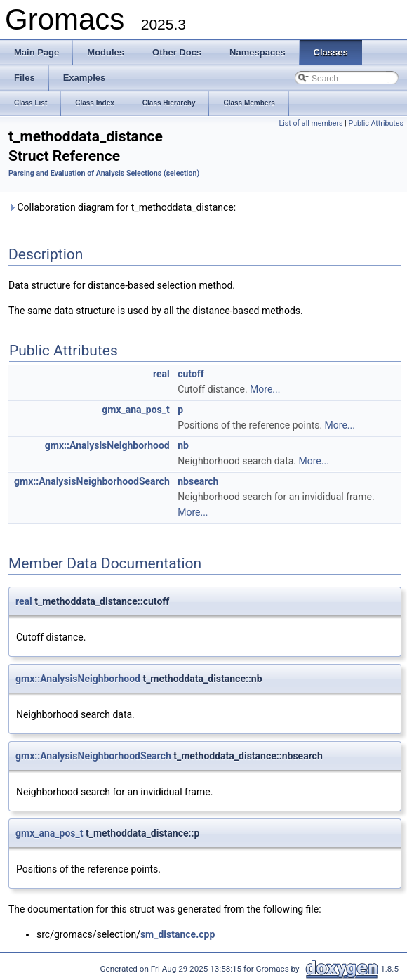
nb (183, 445)
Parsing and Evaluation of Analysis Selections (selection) (104, 173)
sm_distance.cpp (178, 934)
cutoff (191, 374)
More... (265, 389)
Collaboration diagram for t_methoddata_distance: (122, 207)
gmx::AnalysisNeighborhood (107, 445)
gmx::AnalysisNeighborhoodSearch (92, 481)
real (161, 374)
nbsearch (198, 481)
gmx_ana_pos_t (135, 410)
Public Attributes (376, 123)
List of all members (311, 123)
